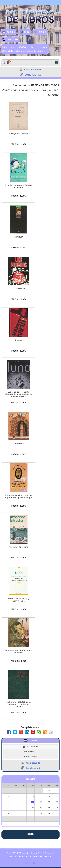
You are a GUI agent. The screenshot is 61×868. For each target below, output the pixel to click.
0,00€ (31, 756)
